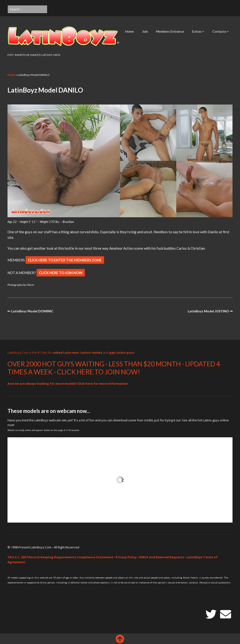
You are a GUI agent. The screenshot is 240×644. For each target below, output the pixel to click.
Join (145, 31)
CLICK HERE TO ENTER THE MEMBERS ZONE (65, 260)
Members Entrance (170, 31)
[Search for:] (27, 9)
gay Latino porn (122, 353)
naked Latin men (66, 353)
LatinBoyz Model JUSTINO (208, 311)
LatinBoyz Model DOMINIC (32, 311)
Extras (197, 31)
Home (129, 31)
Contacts (219, 31)
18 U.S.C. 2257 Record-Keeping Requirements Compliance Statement (60, 557)
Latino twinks (91, 353)
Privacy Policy (126, 557)
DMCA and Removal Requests (162, 557)
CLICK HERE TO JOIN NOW (61, 273)
